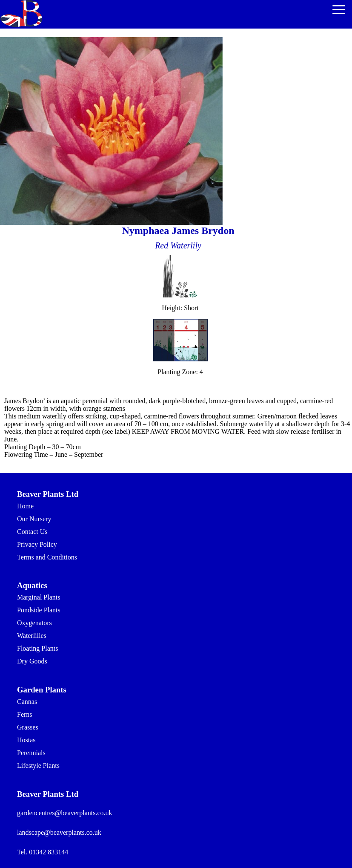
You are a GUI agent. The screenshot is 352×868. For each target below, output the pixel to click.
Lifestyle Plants (38, 766)
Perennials (31, 753)
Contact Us (32, 532)
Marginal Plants (39, 597)
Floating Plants (37, 648)
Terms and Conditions (47, 557)
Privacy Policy (37, 544)
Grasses (28, 727)
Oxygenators (34, 623)
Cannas (27, 702)
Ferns (25, 714)
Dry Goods (32, 661)
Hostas (26, 740)
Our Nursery (34, 519)
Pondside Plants (39, 610)
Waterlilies (32, 636)
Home (25, 506)
